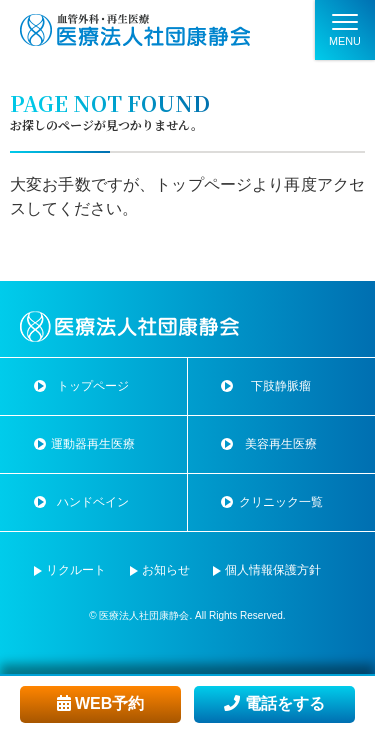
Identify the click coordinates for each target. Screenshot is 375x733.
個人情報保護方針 (273, 570)
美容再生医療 (281, 444)
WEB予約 (101, 703)
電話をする (274, 703)
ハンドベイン (93, 502)
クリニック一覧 (281, 502)
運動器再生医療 (93, 444)
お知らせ (166, 570)
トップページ (203, 184)
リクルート (76, 570)
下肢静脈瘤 (281, 386)
